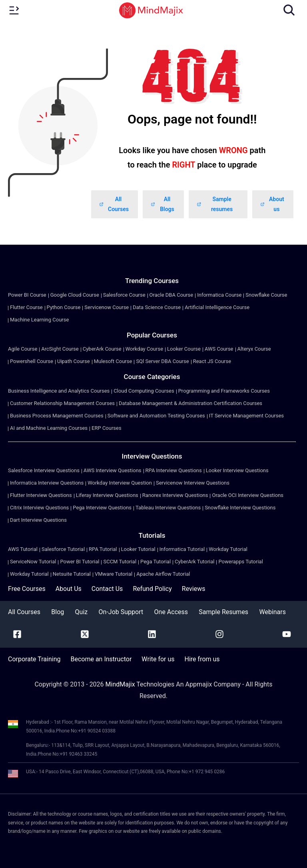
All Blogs (162, 204)
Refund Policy (152, 589)
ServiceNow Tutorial (33, 562)
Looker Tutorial (138, 549)
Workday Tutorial (228, 549)
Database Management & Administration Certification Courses (190, 403)
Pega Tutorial (155, 562)
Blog (58, 612)
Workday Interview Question (120, 483)
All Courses (114, 204)
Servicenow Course (107, 307)
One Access (171, 612)
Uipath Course (74, 361)
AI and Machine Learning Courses (49, 428)
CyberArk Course (102, 349)
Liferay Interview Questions (107, 495)
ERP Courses (107, 428)
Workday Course (144, 349)
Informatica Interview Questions (47, 483)
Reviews (194, 589)
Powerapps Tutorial (240, 562)
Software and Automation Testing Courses (156, 416)
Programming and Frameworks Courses (224, 391)
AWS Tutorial (23, 549)
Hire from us (202, 659)
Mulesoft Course (113, 361)
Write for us (158, 659)
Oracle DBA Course (171, 295)
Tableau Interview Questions (168, 508)
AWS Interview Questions (113, 470)
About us (272, 204)
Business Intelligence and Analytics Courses (59, 391)
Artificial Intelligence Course (217, 307)
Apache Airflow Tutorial (163, 574)
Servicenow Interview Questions (193, 483)
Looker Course (184, 349)
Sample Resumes (223, 612)
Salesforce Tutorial (63, 549)
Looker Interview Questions (237, 470)
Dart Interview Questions (38, 520)
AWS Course (219, 349)
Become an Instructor (101, 659)
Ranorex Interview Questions (175, 495)
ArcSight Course (60, 349)
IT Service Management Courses (246, 416)
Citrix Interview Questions (39, 508)
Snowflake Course (266, 295)
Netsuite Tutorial (72, 574)
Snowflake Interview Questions (240, 508)
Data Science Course (157, 307)
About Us (69, 589)
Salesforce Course (124, 295)
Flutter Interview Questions (41, 495)
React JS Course (212, 361)
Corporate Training (34, 659)
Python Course (64, 307)
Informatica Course (219, 295)
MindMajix (121, 684)
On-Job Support (121, 612)
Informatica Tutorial (182, 549)
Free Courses (27, 589)
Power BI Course (27, 295)
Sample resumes (215, 204)
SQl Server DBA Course (162, 361)
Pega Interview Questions (102, 508)
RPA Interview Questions (174, 470)
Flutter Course (26, 307)
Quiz (82, 612)
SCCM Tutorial (120, 562)
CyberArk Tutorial (194, 562)
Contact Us (107, 589)
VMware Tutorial (114, 574)
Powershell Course (32, 361)
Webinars (272, 612)
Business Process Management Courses (57, 416)
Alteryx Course (254, 349)
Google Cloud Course (75, 295)
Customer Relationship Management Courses (62, 403)
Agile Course (23, 349)
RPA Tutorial (103, 549)
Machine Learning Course (39, 320)
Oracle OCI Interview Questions (248, 495)
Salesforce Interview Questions (44, 470)
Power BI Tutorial (80, 562)
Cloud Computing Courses (144, 391)
